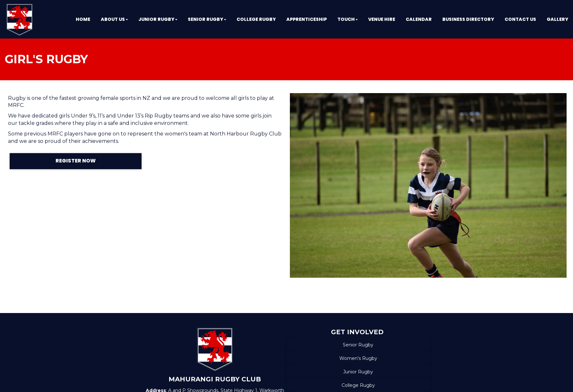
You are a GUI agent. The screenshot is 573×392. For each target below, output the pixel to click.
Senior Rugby (358, 345)
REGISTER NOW (76, 161)
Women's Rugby (358, 358)
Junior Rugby (358, 372)
